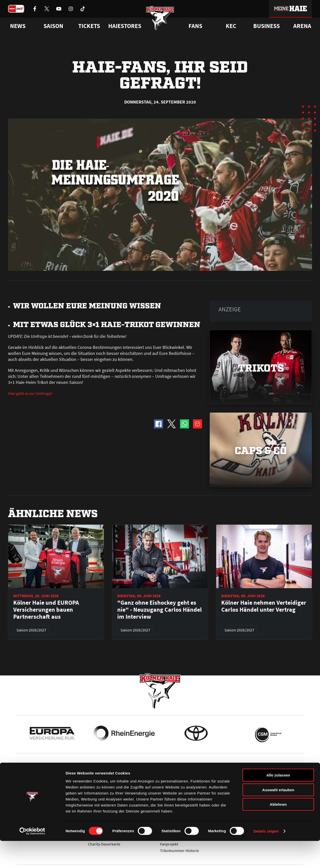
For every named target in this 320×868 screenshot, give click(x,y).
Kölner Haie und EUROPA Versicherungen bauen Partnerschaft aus (46, 610)
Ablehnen (278, 831)
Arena (302, 26)
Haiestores (125, 26)
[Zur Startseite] (160, 21)
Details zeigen (266, 858)
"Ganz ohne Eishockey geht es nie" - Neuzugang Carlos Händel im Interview (159, 610)
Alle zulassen (278, 802)
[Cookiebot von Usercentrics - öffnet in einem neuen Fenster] (32, 858)
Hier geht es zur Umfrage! (32, 393)
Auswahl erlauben (278, 817)
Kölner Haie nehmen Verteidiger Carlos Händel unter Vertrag (264, 606)
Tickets (89, 26)
